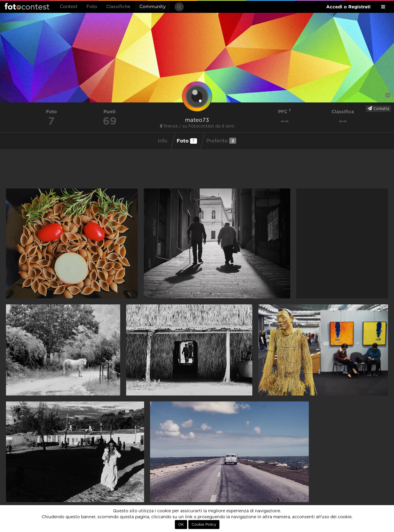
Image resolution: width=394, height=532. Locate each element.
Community (152, 7)
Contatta (378, 108)
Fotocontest (27, 6)
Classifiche (118, 7)
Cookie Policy (204, 525)
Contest (69, 7)
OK (181, 525)
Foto (92, 7)
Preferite (221, 141)
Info (163, 141)
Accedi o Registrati (348, 7)
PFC (284, 112)
